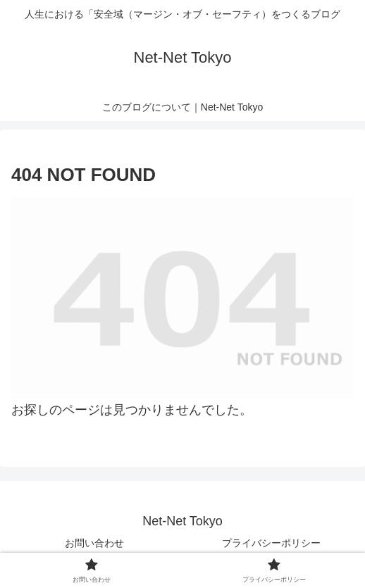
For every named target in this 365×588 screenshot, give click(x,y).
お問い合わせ (94, 543)
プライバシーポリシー (271, 543)
